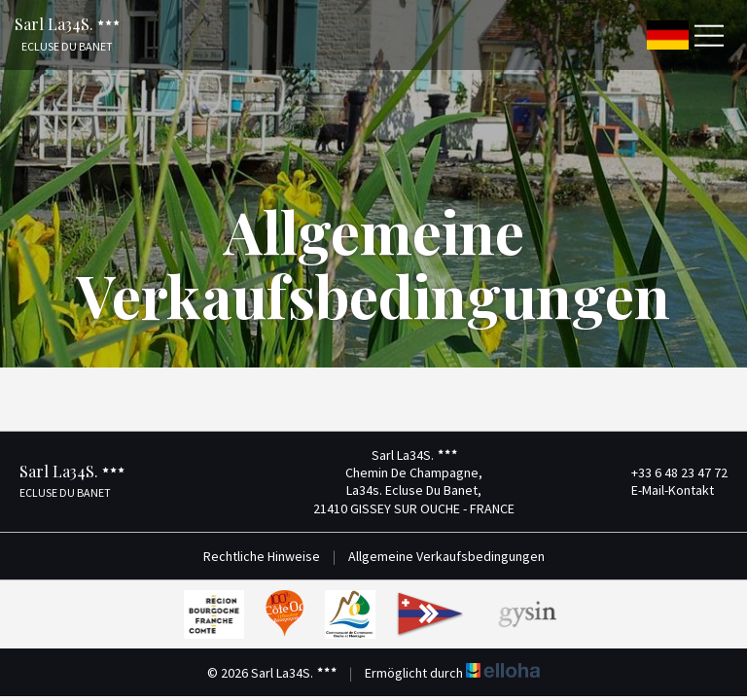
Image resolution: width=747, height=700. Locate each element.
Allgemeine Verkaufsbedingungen (446, 556)
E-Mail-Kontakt (661, 490)
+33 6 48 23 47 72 (668, 472)
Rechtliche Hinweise (262, 556)
